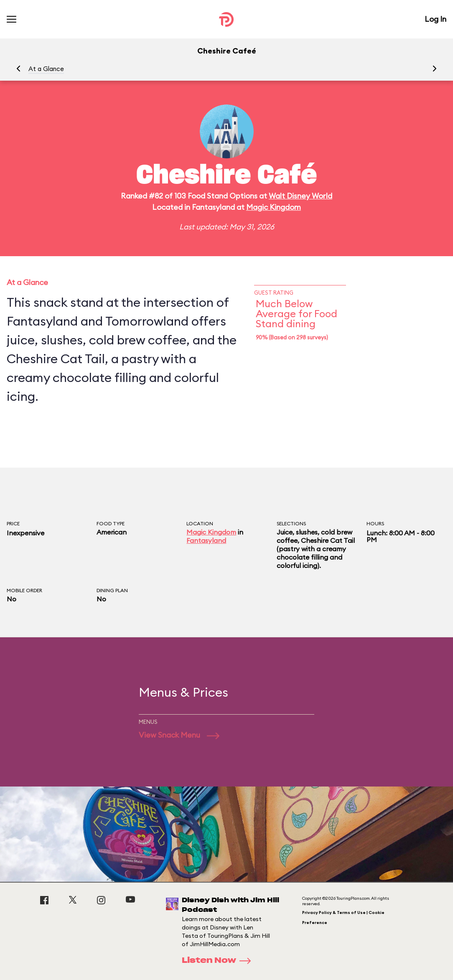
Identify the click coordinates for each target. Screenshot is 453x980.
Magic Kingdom (274, 207)
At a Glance (46, 69)
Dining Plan (112, 590)
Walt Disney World (300, 196)
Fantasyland (206, 540)
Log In (435, 19)
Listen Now (219, 961)
